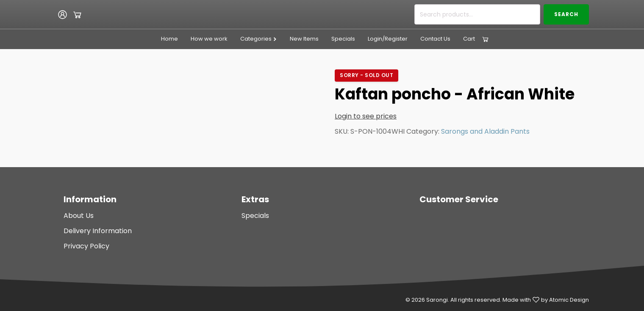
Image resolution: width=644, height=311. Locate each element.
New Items (304, 39)
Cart (469, 39)
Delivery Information (98, 231)
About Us (79, 216)
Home (169, 39)
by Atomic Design (565, 300)
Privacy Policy (86, 246)
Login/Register (388, 39)
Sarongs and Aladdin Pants (485, 131)
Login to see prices (366, 116)
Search (566, 14)
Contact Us (435, 39)
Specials (343, 39)
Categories (259, 39)
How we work (209, 39)
